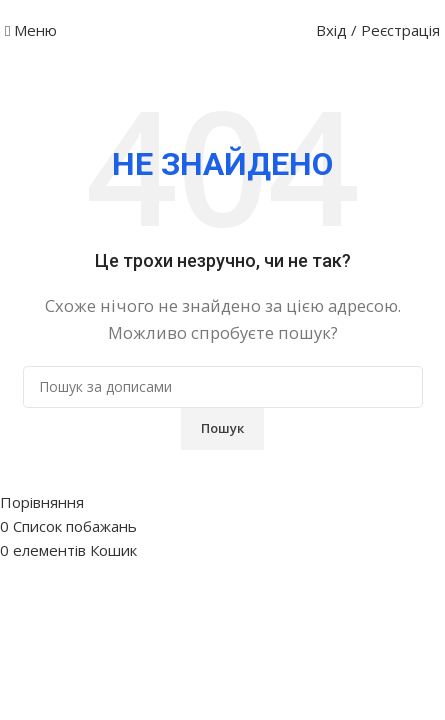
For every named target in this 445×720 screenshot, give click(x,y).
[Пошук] (223, 387)
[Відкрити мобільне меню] (31, 30)
